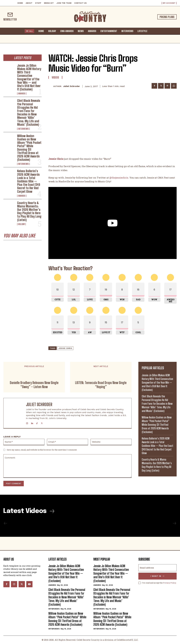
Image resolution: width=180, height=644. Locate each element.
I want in (158, 576)
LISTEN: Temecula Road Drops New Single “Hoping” (101, 385)
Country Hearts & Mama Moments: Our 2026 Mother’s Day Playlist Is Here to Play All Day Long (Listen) (29, 211)
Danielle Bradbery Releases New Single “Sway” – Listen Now (34, 385)
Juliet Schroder (72, 86)
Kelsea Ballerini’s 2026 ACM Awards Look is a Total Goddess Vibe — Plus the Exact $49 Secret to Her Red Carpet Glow (29, 181)
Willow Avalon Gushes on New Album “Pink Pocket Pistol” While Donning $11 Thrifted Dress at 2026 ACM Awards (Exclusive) (29, 148)
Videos (55, 77)
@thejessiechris (119, 178)
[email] (157, 568)
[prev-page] (6, 523)
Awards (22, 94)
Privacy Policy (170, 583)
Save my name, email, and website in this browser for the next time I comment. (42, 450)
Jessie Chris (65, 348)
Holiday (21, 224)
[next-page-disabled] (174, 523)
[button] (152, 31)
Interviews (23, 129)
